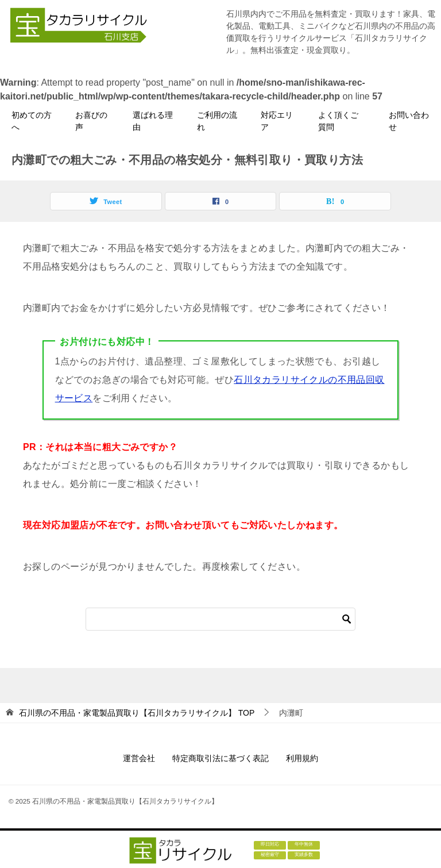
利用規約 (302, 758)
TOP (137, 713)
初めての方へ (32, 121)
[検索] (220, 619)
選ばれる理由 (153, 121)
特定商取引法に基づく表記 (220, 758)
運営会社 (139, 758)
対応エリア (277, 121)
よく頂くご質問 (338, 121)
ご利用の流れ (217, 121)
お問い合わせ (409, 121)
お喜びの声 (91, 121)
